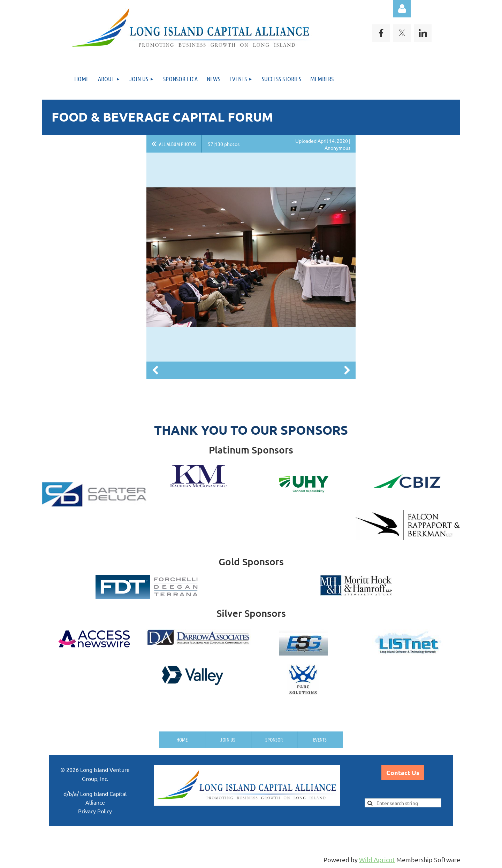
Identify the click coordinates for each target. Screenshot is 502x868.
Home (182, 739)
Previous (155, 370)
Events (320, 739)
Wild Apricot (377, 859)
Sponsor (274, 739)
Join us (228, 739)
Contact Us (403, 772)
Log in (402, 9)
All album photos (177, 144)
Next (347, 370)
